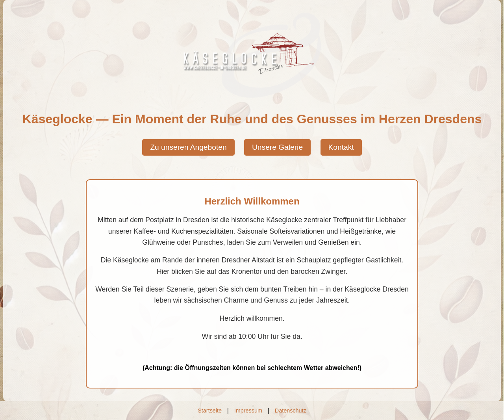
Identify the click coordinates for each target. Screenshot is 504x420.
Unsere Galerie (277, 147)
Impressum (248, 411)
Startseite (210, 411)
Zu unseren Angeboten (188, 147)
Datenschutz (291, 411)
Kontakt (341, 147)
